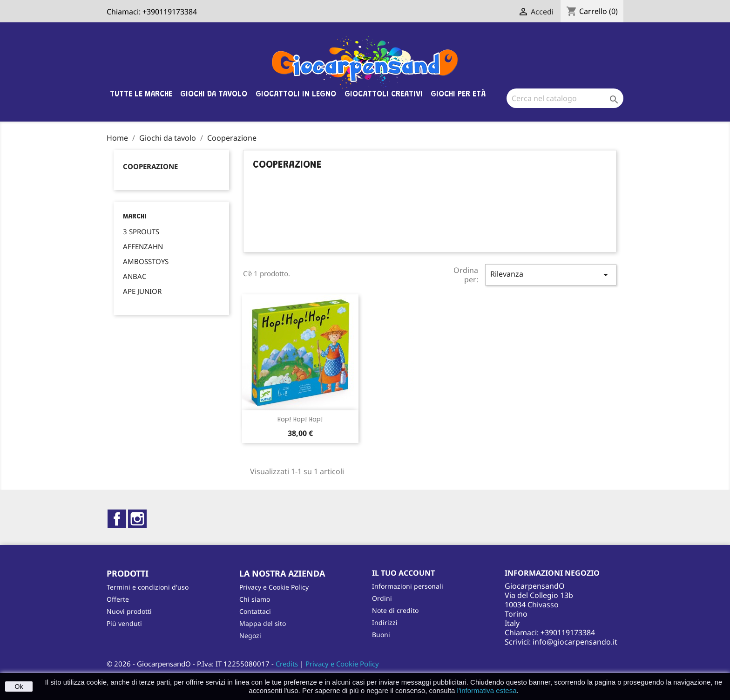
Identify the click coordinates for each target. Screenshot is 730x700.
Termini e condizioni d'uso (148, 587)
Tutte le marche (141, 95)
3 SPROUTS (141, 231)
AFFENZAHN (143, 246)
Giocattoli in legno (296, 95)
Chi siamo (255, 599)
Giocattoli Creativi (384, 95)
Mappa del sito (263, 623)
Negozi (250, 635)
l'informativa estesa (487, 690)
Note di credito (395, 610)
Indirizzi (385, 622)
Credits (287, 664)
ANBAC (135, 276)
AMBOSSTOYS (146, 261)
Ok (19, 686)
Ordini (382, 598)
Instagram (137, 519)
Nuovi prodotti (129, 611)
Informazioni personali (408, 586)
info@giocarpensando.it (575, 642)
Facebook (117, 519)
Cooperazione (150, 166)
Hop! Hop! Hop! (300, 420)
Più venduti (124, 623)
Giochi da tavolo (214, 95)
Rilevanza (551, 275)
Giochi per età (458, 95)
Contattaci (255, 611)
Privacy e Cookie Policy (274, 587)
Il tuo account (403, 573)
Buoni (381, 635)
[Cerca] (565, 98)
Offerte (118, 599)
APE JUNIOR (142, 291)
